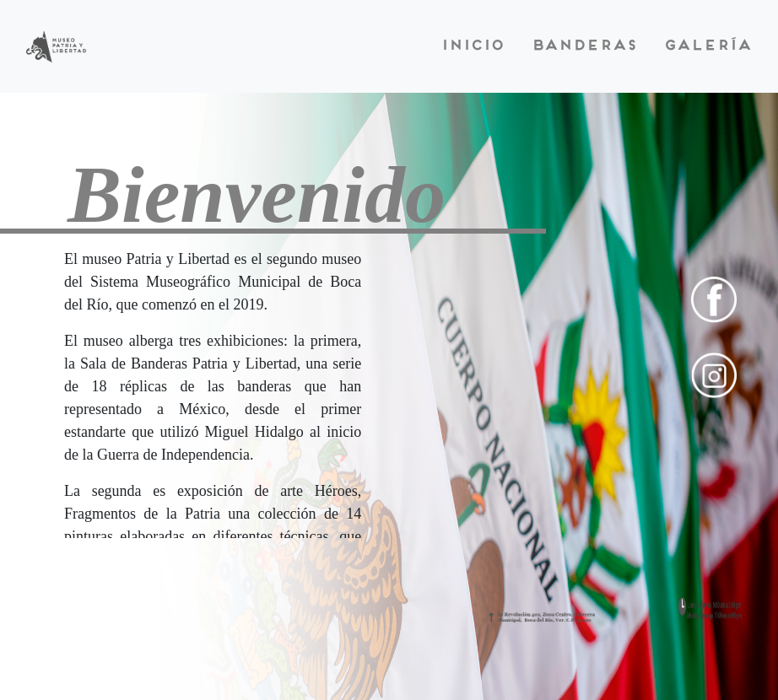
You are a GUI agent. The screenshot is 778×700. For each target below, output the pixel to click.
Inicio (472, 46)
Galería (707, 46)
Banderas (583, 46)
